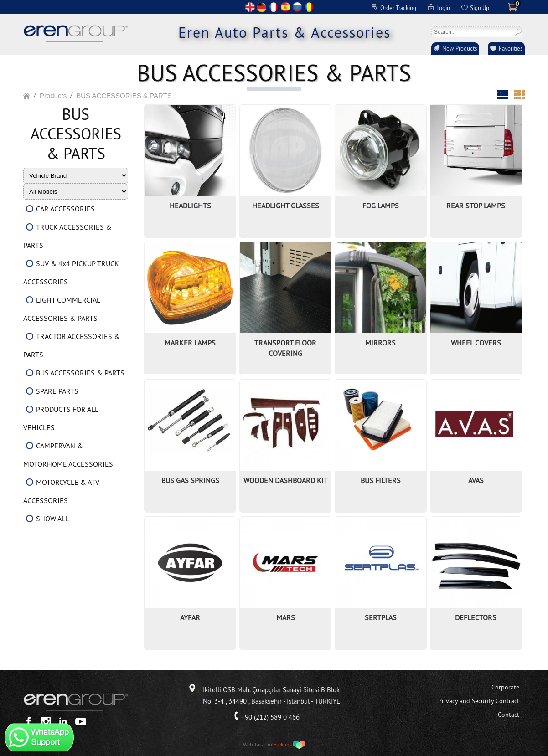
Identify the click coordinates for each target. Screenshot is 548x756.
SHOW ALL (52, 519)
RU (297, 7)
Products (53, 95)
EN (250, 7)
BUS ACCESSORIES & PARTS (124, 95)
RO (309, 7)
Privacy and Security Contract (479, 701)
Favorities (511, 48)
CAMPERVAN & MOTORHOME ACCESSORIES (68, 455)
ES (285, 7)
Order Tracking (398, 8)
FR (274, 7)
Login (443, 8)
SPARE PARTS (57, 391)
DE (262, 7)
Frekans (283, 744)
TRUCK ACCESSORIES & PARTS (67, 236)
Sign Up (480, 8)
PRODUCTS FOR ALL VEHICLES (61, 418)
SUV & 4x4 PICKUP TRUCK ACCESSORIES (71, 273)
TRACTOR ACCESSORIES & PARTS (72, 345)
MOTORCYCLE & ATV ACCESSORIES (61, 491)
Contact (509, 715)
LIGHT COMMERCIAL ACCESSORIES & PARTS (62, 309)
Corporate (505, 687)
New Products (460, 48)
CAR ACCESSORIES (65, 209)
